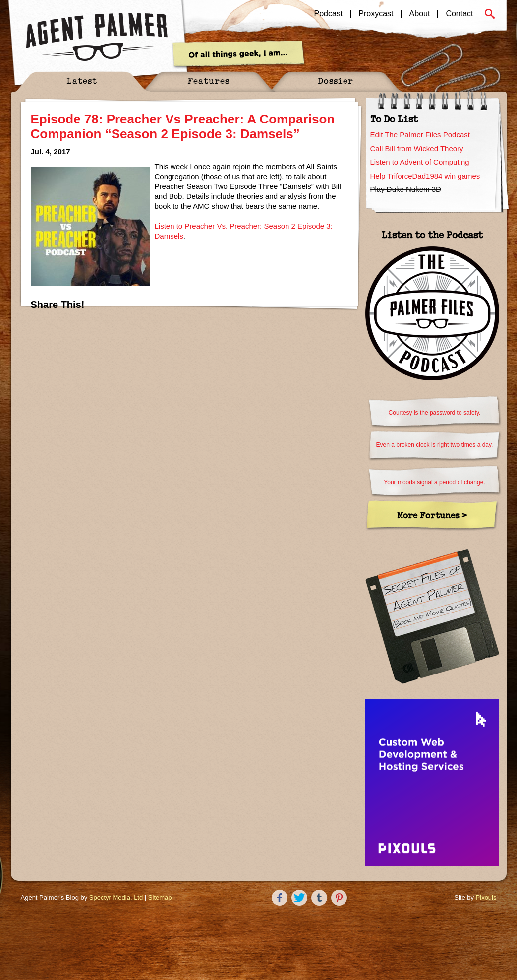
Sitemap (160, 897)
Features (208, 81)
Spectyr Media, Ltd (116, 897)
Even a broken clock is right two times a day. (435, 445)
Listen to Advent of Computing (420, 162)
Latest (82, 81)
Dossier (336, 81)
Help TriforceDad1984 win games (425, 176)
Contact (459, 14)
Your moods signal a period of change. (434, 482)
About (420, 14)
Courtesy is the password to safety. (435, 413)
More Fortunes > (432, 515)
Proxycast (376, 14)
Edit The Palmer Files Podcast (420, 135)
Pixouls (486, 897)
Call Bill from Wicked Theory (417, 149)
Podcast (329, 14)
